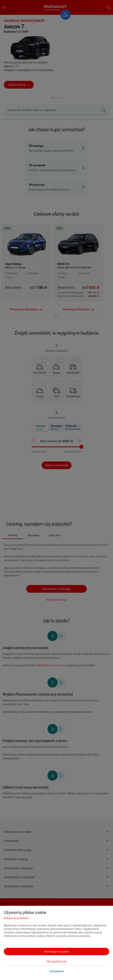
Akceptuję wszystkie (56, 951)
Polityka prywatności (16, 918)
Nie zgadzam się (56, 961)
